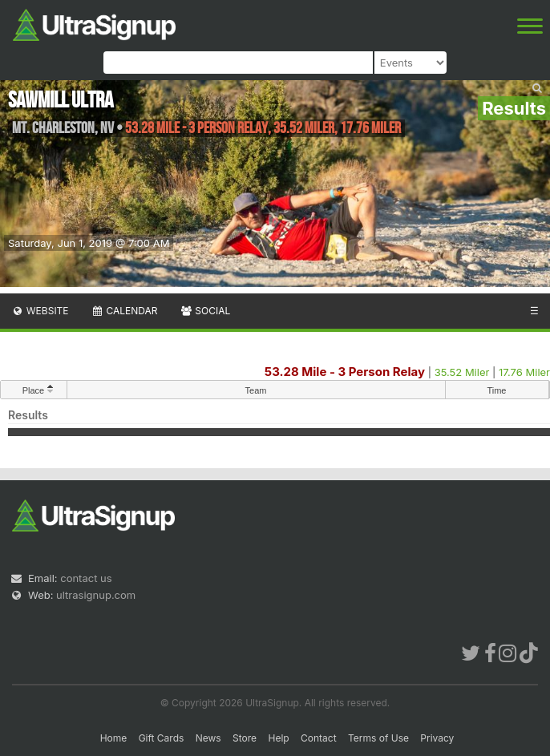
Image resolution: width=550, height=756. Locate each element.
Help (278, 738)
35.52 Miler (462, 372)
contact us (86, 578)
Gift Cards (162, 738)
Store (245, 738)
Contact (319, 738)
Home (114, 738)
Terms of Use (378, 738)
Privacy (437, 738)
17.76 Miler (524, 372)
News (208, 738)
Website (40, 311)
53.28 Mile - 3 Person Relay (345, 372)
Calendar (125, 311)
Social (205, 311)
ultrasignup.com (96, 595)
